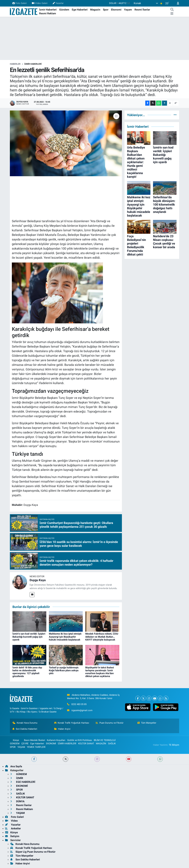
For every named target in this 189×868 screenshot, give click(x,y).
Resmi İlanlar (142, 10)
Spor (106, 10)
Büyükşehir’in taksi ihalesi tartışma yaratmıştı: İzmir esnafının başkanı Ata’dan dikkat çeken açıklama (100, 672)
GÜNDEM (15, 744)
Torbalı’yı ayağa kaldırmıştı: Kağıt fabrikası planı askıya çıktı (64, 670)
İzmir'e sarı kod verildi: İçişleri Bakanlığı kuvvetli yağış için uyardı (29, 637)
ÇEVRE (25, 744)
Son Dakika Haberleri (25, 729)
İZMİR (17, 778)
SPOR (13, 747)
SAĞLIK (112, 744)
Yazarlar (58, 3)
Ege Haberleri (80, 10)
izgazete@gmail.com (82, 710)
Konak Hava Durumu (25, 723)
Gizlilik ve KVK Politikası (80, 740)
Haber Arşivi (62, 729)
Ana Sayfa (14, 766)
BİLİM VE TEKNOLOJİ (105, 740)
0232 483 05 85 (79, 704)
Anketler (13, 828)
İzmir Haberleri (48, 10)
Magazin (95, 10)
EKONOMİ (51, 744)
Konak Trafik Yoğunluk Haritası (72, 723)
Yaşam (128, 10)
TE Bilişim (174, 745)
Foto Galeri (20, 3)
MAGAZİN (101, 744)
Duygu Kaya (38, 580)
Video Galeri (40, 3)
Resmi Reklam (48, 13)
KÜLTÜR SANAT (86, 744)
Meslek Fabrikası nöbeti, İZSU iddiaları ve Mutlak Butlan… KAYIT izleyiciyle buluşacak (102, 637)
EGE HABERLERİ (23, 782)
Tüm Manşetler (147, 723)
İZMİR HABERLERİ (33, 64)
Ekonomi (116, 10)
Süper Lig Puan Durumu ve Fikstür (33, 852)
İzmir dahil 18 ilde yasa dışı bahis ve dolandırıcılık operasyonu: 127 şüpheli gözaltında (27, 672)
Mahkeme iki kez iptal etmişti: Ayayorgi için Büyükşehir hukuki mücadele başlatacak (65, 637)
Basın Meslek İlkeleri (35, 740)
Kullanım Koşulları (56, 740)
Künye (14, 740)
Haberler (15, 64)
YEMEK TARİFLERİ (36, 747)
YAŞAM (21, 747)
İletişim (12, 836)
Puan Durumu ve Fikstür (110, 723)
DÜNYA (17, 801)
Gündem (64, 10)
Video (11, 821)
